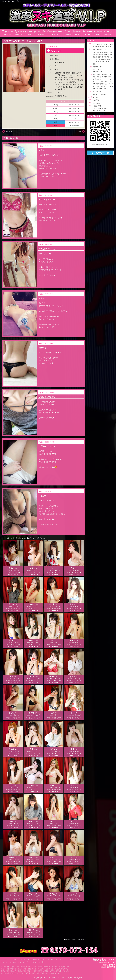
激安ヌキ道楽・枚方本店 (8, 970)
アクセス (4, 962)
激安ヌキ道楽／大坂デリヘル (50, 974)
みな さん (9, 131)
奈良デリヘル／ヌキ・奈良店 (31, 974)
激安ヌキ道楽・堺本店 (25, 970)
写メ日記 (63, 959)
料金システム (17, 959)
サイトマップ (23, 962)
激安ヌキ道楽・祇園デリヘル (62, 972)
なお (22, 1)
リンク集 (13, 962)
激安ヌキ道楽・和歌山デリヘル (10, 974)
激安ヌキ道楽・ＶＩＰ (8, 966)
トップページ (6, 959)
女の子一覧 (45, 959)
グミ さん (78, 131)
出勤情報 (36, 959)
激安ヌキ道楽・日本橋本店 (42, 966)
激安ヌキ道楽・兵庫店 (25, 972)
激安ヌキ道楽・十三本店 (42, 968)
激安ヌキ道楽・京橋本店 (25, 968)
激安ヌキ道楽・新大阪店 (59, 968)
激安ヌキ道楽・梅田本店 (8, 968)
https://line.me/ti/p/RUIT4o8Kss (100, 146)
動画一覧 (54, 959)
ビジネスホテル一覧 (37, 962)
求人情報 (71, 959)
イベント (27, 959)
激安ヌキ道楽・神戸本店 (8, 972)
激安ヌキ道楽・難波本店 (24, 966)
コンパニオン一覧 (13, 1)
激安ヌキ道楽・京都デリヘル (42, 972)
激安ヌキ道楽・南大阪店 (41, 970)
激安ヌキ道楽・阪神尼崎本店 (59, 970)
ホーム (4, 1)
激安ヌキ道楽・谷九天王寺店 (61, 966)
